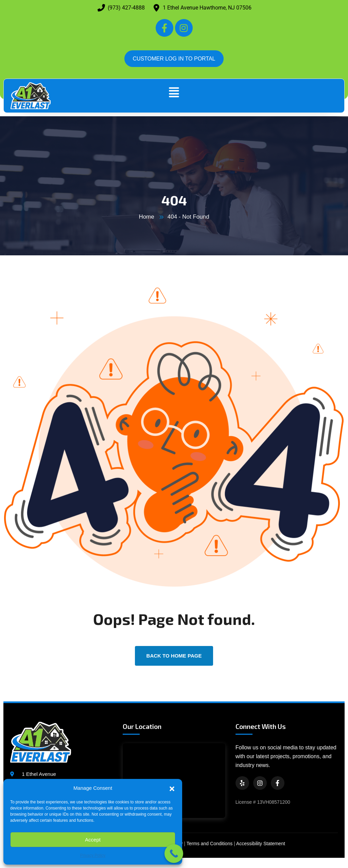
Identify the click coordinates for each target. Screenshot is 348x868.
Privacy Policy (93, 855)
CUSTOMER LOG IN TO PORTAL (174, 59)
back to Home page (174, 656)
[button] (172, 788)
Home (146, 217)
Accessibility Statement (261, 844)
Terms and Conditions (210, 844)
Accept (93, 840)
